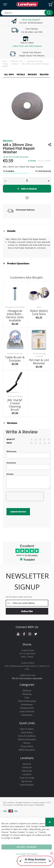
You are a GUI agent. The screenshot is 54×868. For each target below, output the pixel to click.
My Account (27, 781)
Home (5, 61)
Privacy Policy (27, 746)
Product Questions (18, 263)
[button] (5, 181)
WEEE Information (27, 750)
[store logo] (27, 4)
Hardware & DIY (17, 61)
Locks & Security (27, 711)
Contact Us (27, 767)
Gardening (27, 694)
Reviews (12, 423)
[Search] (49, 13)
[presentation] (25, 496)
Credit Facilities (27, 785)
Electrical (27, 691)
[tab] (27, 231)
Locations (27, 774)
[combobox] (27, 13)
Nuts (39, 307)
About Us (27, 764)
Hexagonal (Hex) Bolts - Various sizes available (15, 316)
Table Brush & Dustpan (15, 359)
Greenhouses (27, 705)
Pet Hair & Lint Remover (39, 362)
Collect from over (28, 675)
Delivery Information (27, 739)
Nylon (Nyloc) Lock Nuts (39, 312)
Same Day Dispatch (31, 20)
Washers (15, 64)
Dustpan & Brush (15, 353)
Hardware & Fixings (35, 61)
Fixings (5, 64)
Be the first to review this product (16, 157)
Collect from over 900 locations (27, 46)
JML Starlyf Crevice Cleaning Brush (15, 405)
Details (11, 231)
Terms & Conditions (27, 736)
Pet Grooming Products (39, 355)
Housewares (27, 715)
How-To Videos (27, 729)
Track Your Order (27, 778)
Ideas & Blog (27, 733)
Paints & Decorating (27, 701)
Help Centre (27, 771)
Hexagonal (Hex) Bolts (15, 307)
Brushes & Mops (15, 396)
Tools (27, 698)
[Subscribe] (27, 611)
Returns (27, 743)
